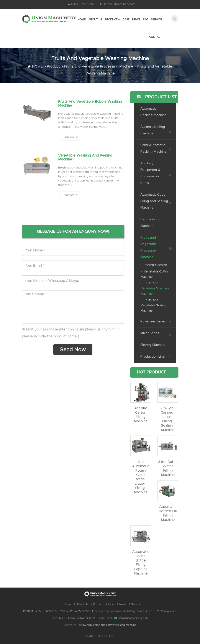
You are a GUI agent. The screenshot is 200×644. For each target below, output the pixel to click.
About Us (95, 20)
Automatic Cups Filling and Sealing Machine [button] (154, 201)
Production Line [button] (152, 357)
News (136, 20)
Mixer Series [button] (150, 333)
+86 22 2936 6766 (54, 611)
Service (157, 20)
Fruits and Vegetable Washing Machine (155, 289)
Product (112, 20)
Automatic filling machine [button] (153, 130)
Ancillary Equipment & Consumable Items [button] (150, 173)
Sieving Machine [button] (153, 345)
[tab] (153, 112)
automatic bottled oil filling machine (168, 513)
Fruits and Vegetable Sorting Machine (154, 305)
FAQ (146, 20)
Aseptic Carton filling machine (141, 415)
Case (126, 20)
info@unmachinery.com (120, 4)
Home (82, 20)
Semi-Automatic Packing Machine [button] (153, 148)
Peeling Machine (154, 265)
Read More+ (71, 137)
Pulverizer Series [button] (153, 321)
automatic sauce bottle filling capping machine (141, 563)
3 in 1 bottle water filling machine (168, 468)
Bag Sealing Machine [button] (150, 223)
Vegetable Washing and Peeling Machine (85, 158)
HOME (37, 66)
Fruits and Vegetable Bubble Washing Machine (90, 104)
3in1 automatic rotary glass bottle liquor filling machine (141, 477)
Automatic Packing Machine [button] (153, 112)
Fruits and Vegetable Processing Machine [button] (149, 247)
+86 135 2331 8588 (84, 4)
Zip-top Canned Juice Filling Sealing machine (168, 419)
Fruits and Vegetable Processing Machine (99, 66)
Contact (156, 37)
